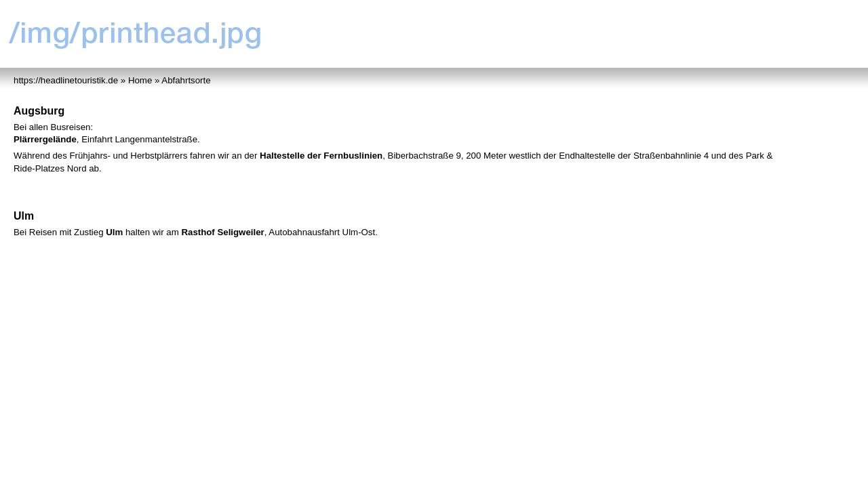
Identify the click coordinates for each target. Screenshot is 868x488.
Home (140, 80)
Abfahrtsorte (186, 80)
